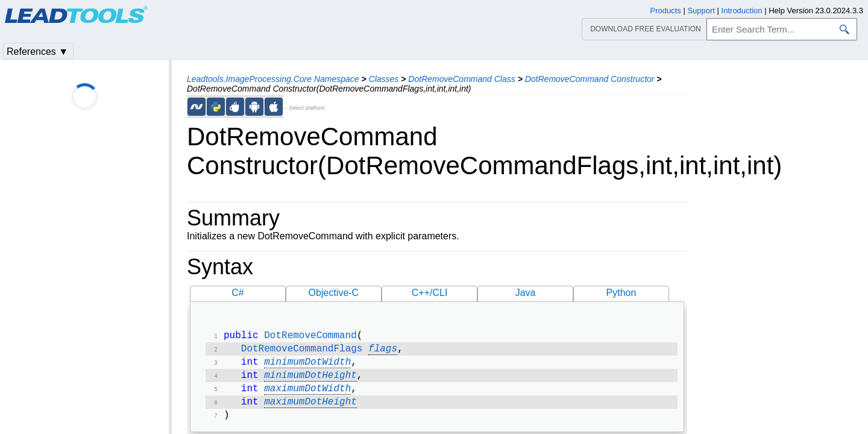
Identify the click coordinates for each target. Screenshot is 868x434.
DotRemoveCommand (310, 337)
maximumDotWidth (307, 395)
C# (237, 293)
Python (621, 293)
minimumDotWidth (307, 366)
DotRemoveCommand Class (461, 79)
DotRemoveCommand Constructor (590, 79)
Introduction (742, 11)
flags (383, 351)
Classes (384, 79)
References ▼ (37, 52)
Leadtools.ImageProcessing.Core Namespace (273, 79)
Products (666, 11)
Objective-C (334, 293)
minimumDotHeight (310, 380)
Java (526, 293)
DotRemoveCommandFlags (302, 351)
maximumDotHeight (310, 409)
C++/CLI (430, 293)
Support (701, 11)
